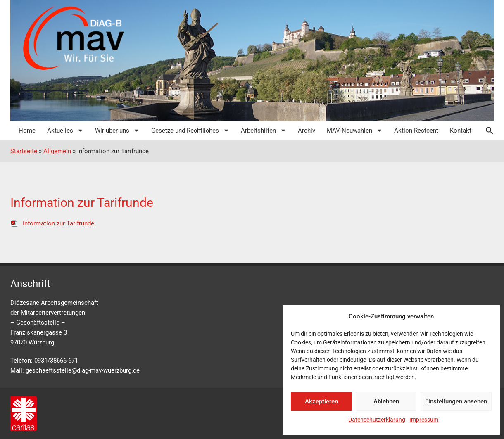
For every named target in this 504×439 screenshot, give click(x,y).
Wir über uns (117, 130)
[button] (485, 131)
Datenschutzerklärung (377, 420)
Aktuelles (65, 130)
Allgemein (57, 151)
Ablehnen (386, 401)
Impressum (424, 420)
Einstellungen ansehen (456, 401)
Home (27, 131)
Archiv (307, 131)
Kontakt (461, 131)
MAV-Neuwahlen (355, 130)
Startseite (24, 151)
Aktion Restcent (416, 131)
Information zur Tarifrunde (52, 223)
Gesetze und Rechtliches (190, 130)
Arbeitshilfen (264, 130)
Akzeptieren (321, 401)
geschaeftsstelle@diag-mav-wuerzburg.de (83, 370)
